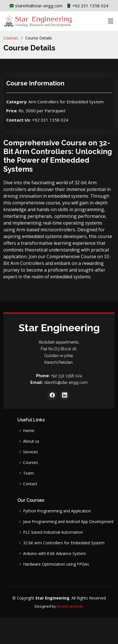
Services (30, 452)
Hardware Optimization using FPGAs (56, 564)
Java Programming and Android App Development (68, 522)
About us (31, 441)
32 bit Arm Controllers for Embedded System (64, 543)
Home (29, 431)
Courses (11, 38)
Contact (30, 484)
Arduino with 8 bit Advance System (55, 554)
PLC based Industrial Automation (53, 532)
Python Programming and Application (57, 511)
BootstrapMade (70, 606)
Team (28, 473)
